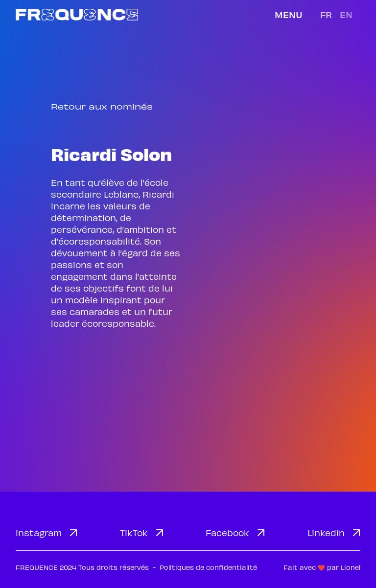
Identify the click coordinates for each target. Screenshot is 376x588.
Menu (289, 14)
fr (326, 14)
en (346, 14)
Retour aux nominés (102, 106)
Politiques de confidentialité (208, 567)
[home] (77, 14)
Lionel (351, 567)
